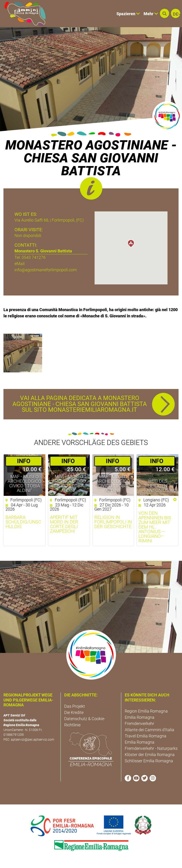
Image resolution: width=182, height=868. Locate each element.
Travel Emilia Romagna (146, 736)
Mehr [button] (151, 14)
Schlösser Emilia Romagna (149, 761)
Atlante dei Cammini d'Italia (149, 730)
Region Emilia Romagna (146, 711)
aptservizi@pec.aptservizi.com (32, 739)
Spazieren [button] (128, 14)
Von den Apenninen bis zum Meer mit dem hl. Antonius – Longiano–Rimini (155, 527)
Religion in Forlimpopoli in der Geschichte (113, 522)
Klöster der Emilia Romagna (150, 755)
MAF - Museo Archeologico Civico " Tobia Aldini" (25, 483)
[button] (165, 13)
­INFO (24, 461)
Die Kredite (74, 712)
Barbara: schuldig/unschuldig (23, 522)
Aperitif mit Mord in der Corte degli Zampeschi (64, 524)
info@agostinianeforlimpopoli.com (46, 270)
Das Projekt (75, 706)
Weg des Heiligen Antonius (158, 486)
